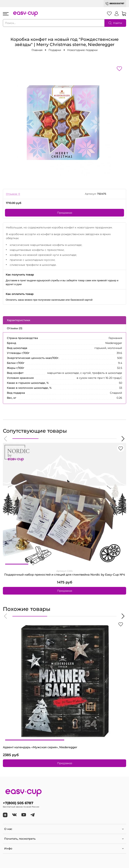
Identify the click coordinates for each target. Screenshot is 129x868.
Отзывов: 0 (13, 194)
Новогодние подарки (82, 50)
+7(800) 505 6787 (18, 803)
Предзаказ (65, 213)
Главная (37, 50)
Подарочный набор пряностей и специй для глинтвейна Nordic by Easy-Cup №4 (65, 575)
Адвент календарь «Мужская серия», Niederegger (40, 747)
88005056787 (117, 3)
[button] (6, 439)
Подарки (55, 50)
